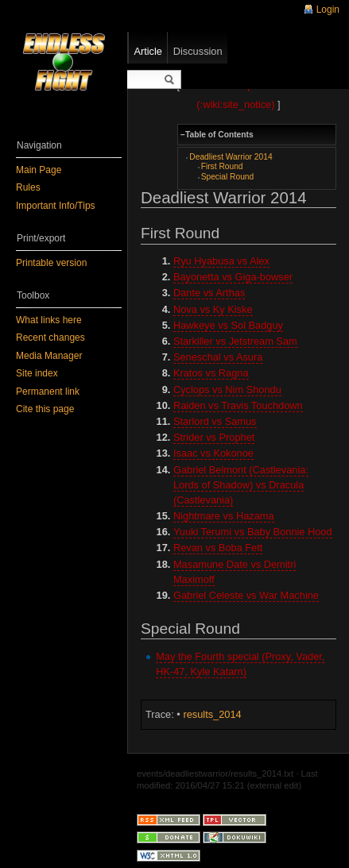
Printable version (51, 263)
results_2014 (212, 714)
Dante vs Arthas (209, 293)
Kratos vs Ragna (211, 373)
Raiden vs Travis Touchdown (238, 405)
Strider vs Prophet (214, 437)
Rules (28, 187)
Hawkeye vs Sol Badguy (228, 325)
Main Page (39, 170)
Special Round (228, 177)
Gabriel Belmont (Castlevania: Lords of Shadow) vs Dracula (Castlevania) (241, 485)
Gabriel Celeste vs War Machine (246, 595)
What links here (49, 320)
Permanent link (48, 392)
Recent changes (50, 338)
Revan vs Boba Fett (218, 548)
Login (328, 10)
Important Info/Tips (56, 206)
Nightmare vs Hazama (224, 516)
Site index (37, 373)
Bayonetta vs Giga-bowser (233, 277)
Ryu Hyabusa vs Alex (221, 261)
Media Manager (49, 356)
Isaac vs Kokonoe (213, 453)
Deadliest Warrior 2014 (231, 157)
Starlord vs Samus (215, 421)
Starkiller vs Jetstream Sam (235, 341)
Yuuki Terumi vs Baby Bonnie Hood (253, 532)
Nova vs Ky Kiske (213, 309)
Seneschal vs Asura (218, 357)
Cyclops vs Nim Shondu (227, 390)
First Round (222, 166)
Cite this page (45, 409)
